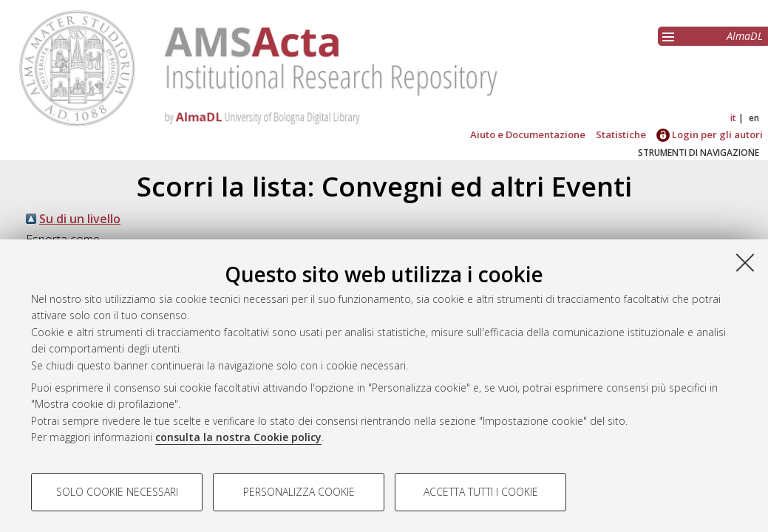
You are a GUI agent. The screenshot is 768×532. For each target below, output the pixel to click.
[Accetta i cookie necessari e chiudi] (745, 262)
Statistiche (621, 134)
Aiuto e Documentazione (528, 134)
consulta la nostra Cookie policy (238, 437)
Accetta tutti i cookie (481, 492)
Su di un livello (80, 219)
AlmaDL (745, 36)
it (733, 118)
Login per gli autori (710, 134)
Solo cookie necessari (117, 492)
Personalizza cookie (299, 492)
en (754, 118)
